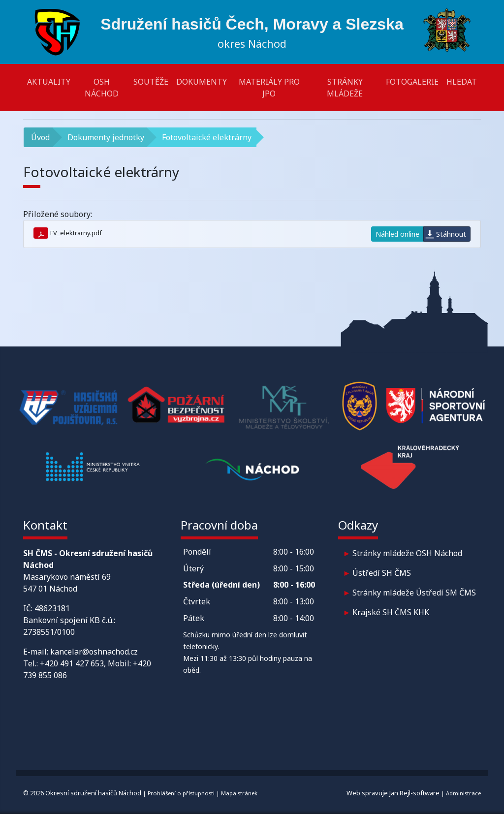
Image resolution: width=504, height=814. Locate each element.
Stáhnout (451, 234)
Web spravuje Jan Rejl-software (393, 793)
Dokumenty (202, 82)
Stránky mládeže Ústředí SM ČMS (414, 593)
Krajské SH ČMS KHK (391, 612)
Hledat (462, 82)
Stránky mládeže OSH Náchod (407, 553)
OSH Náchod (102, 88)
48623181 (52, 608)
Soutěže (151, 82)
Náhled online (397, 234)
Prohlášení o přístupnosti (181, 793)
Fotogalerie (412, 82)
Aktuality (49, 82)
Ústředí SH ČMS (382, 573)
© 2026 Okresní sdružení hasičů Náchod (82, 793)
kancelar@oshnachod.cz (94, 652)
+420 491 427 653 (72, 663)
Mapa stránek (239, 793)
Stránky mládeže (345, 88)
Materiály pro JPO (269, 88)
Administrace (463, 793)
